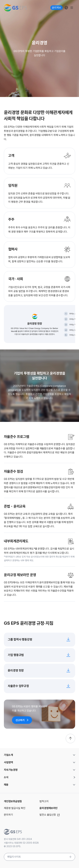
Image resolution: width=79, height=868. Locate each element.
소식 (6, 777)
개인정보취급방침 (13, 801)
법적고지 (44, 801)
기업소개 (8, 755)
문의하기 (8, 815)
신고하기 (22, 720)
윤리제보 (56, 8)
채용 (6, 785)
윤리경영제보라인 (48, 808)
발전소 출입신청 (50, 815)
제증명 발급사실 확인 (15, 808)
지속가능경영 (11, 770)
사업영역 (8, 762)
